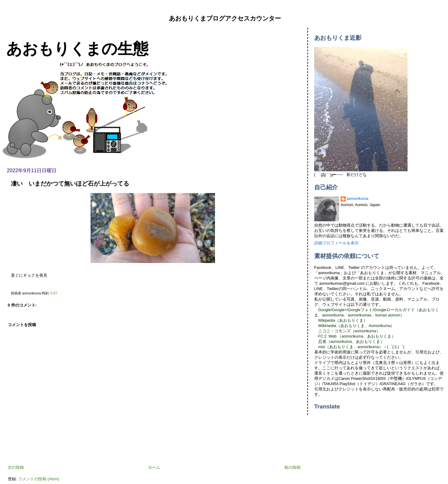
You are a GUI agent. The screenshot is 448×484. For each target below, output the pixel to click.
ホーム (154, 468)
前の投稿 (292, 468)
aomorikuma (358, 199)
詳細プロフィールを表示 (336, 243)
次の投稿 (16, 468)
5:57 (54, 293)
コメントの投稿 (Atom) (39, 479)
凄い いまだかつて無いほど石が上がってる (70, 184)
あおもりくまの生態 (77, 49)
